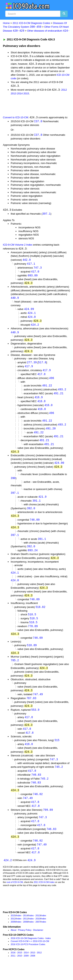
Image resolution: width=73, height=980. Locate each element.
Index (19, 928)
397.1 (47, 215)
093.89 (33, 277)
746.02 (38, 805)
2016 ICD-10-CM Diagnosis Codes (27, 951)
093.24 (33, 557)
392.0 (31, 514)
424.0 (32, 319)
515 (57, 750)
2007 (38, 934)
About (14, 943)
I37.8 (38, 136)
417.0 (35, 273)
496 (51, 381)
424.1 (32, 315)
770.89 (33, 634)
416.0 (48, 409)
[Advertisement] (31, 106)
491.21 (58, 397)
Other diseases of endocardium (48, 31)
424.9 (32, 873)
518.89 (32, 653)
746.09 (35, 526)
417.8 (41, 378)
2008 (26, 934)
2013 (14, 94)
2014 (20, 94)
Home (6, 23)
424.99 (29, 311)
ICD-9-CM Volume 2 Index (18, 246)
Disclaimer (38, 943)
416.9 (39, 401)
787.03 (31, 707)
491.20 (51, 433)
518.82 (40, 614)
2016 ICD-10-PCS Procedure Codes (28, 957)
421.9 (42, 503)
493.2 (62, 393)
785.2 (15, 669)
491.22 (47, 389)
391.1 (37, 507)
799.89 (48, 821)
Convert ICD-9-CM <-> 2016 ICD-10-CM (30, 954)
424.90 (59, 468)
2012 (64, 91)
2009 (13, 934)
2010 (38, 931)
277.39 (32, 365)
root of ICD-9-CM (15, 895)
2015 (26, 94)
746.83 (36, 785)
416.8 (41, 405)
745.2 (59, 777)
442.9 (27, 261)
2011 (26, 931)
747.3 (38, 269)
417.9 (29, 369)
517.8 (42, 365)
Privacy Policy (25, 943)
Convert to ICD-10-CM (15, 118)
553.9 (35, 719)
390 (13, 484)
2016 (13, 965)
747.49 (38, 703)
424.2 (35, 327)
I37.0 (38, 122)
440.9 (15, 300)
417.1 (31, 265)
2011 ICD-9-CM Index (44, 895)
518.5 (32, 622)
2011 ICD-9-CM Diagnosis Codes (31, 23)
